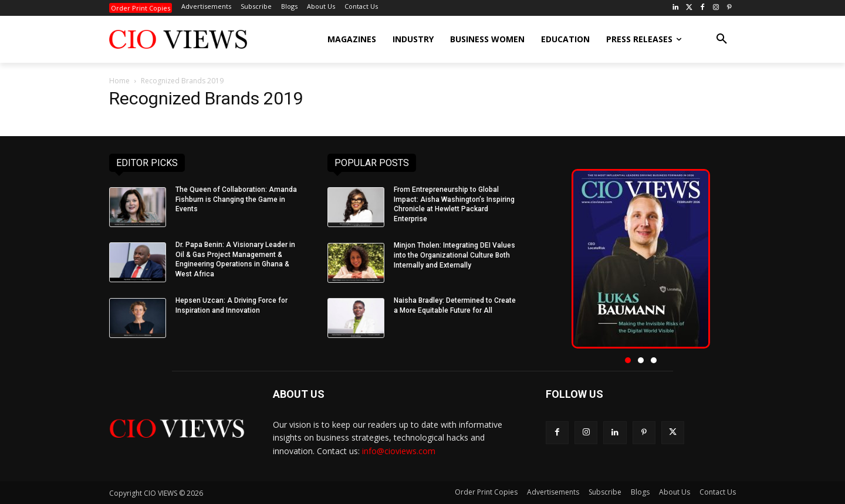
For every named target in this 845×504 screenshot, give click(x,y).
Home (119, 81)
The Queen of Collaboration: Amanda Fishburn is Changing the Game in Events (236, 199)
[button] (722, 39)
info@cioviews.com (399, 451)
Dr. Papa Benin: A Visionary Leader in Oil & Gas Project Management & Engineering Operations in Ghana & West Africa (235, 259)
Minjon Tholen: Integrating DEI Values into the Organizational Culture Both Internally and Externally (454, 255)
